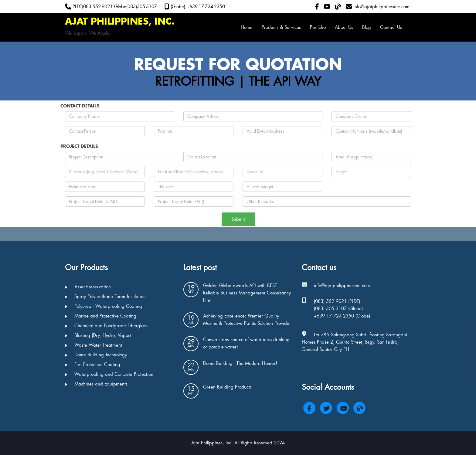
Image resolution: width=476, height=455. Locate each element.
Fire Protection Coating (93, 365)
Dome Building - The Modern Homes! (240, 363)
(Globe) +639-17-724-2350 (195, 7)
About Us (344, 27)
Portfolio (318, 27)
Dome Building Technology (96, 355)
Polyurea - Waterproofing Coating (104, 306)
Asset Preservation (88, 287)
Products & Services (281, 27)
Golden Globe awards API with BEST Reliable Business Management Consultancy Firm (247, 293)
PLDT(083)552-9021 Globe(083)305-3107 (111, 7)
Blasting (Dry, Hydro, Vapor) (98, 335)
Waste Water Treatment (93, 345)
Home (247, 27)
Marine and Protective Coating (101, 316)
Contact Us (391, 27)
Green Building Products (227, 387)
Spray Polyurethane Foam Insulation (105, 297)
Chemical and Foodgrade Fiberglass (106, 326)
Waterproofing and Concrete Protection (109, 374)
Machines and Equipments (96, 384)
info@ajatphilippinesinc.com (378, 7)
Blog (367, 27)
